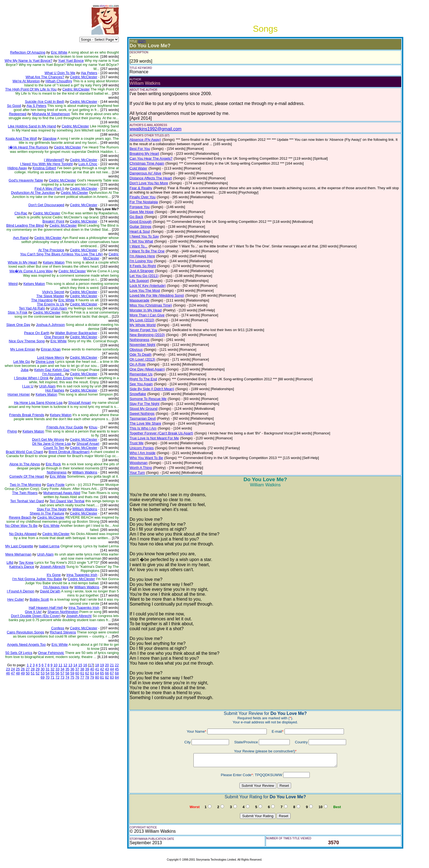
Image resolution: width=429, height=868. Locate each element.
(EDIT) (142, 41)
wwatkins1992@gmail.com (156, 129)
